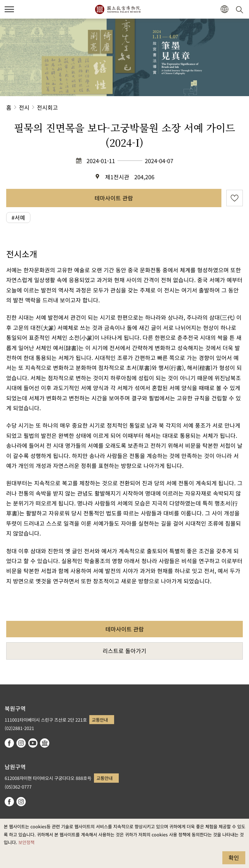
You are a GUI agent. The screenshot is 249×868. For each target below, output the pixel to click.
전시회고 (47, 107)
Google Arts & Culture (45, 743)
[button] (224, 9)
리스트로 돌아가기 (125, 651)
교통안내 (100, 720)
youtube (33, 743)
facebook (9, 743)
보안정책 (26, 842)
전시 (24, 107)
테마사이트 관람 (114, 198)
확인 (234, 857)
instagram (21, 743)
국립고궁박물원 (118, 9)
